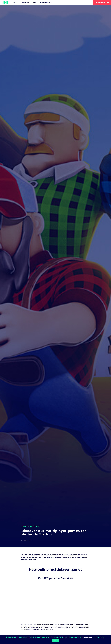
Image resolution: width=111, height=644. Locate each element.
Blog (34, 3)
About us (16, 3)
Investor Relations (46, 3)
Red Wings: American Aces (55, 578)
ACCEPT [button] (55, 641)
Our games (26, 3)
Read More (88, 638)
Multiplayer (27, 527)
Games (37, 527)
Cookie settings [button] (99, 638)
